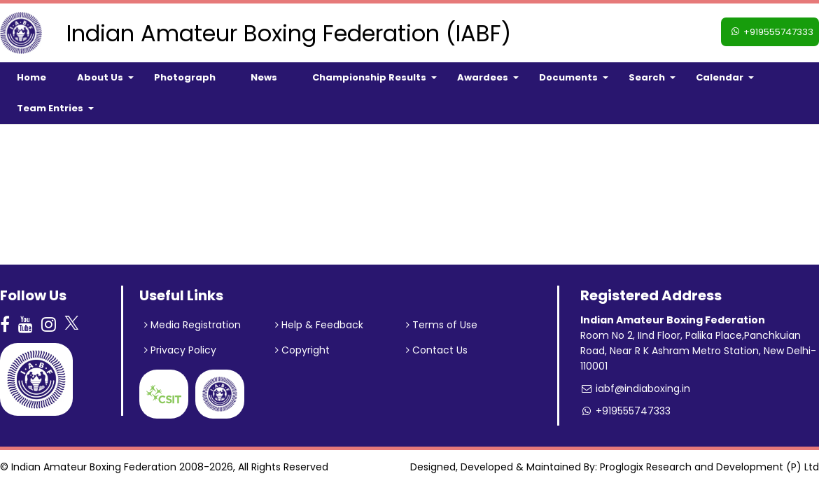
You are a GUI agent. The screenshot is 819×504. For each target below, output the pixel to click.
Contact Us (437, 350)
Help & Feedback (319, 325)
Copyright (302, 350)
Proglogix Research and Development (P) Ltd (709, 467)
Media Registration (192, 325)
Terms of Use (442, 325)
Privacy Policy (180, 350)
